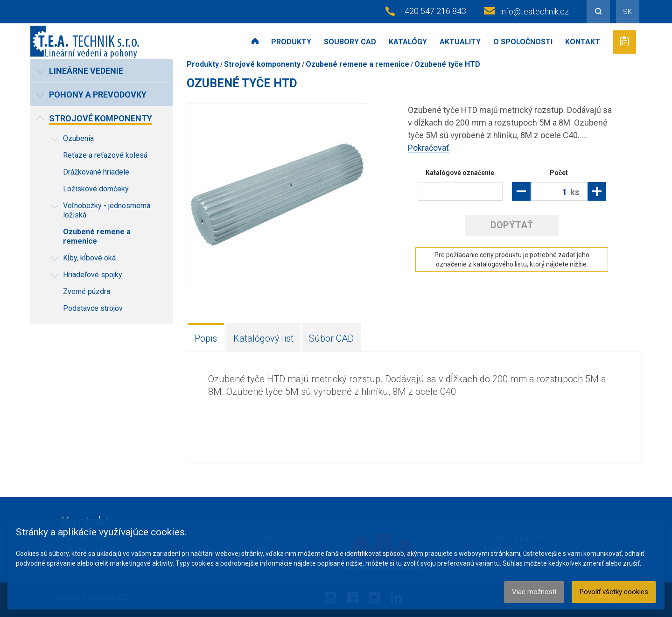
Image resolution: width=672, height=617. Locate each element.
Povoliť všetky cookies (614, 592)
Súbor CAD (331, 338)
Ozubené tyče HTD (447, 64)
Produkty (291, 42)
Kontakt (583, 42)
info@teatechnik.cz (534, 11)
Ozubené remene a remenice (357, 64)
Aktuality (460, 42)
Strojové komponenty (262, 64)
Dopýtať (512, 225)
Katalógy (408, 42)
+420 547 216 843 (433, 11)
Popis (206, 338)
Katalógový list (263, 338)
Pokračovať (428, 148)
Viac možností (534, 592)
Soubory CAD (350, 42)
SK (627, 12)
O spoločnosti (523, 42)
